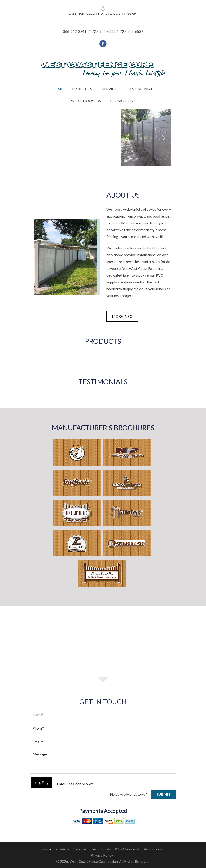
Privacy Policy (102, 855)
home (46, 849)
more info (122, 316)
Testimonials (101, 849)
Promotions (153, 849)
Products (63, 849)
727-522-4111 (103, 31)
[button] (128, 138)
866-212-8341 (75, 31)
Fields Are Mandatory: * (129, 794)
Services (80, 849)
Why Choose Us (127, 849)
